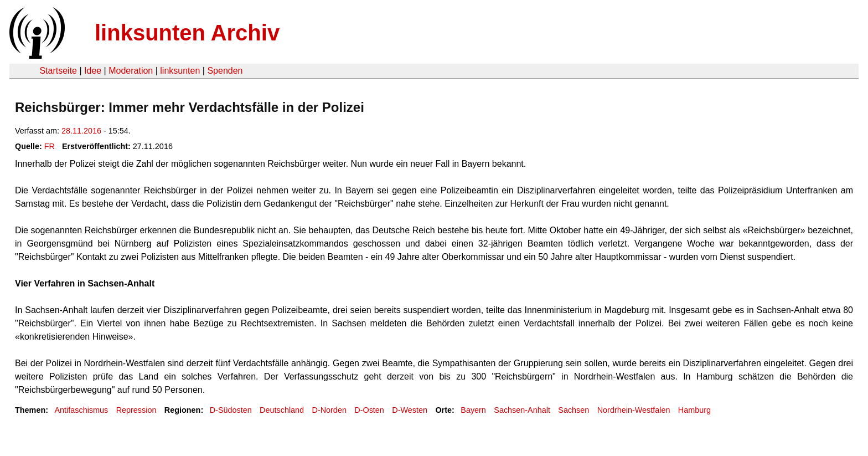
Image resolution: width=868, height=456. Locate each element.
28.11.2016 (81, 131)
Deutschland (282, 410)
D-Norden (329, 410)
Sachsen (573, 410)
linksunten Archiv (187, 33)
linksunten (180, 71)
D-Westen (410, 410)
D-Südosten (231, 410)
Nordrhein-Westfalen (634, 410)
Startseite (58, 71)
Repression (136, 410)
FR (50, 146)
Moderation (131, 71)
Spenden (225, 71)
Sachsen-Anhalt (522, 410)
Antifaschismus (81, 410)
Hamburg (694, 410)
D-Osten (369, 410)
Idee (93, 71)
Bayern (473, 410)
